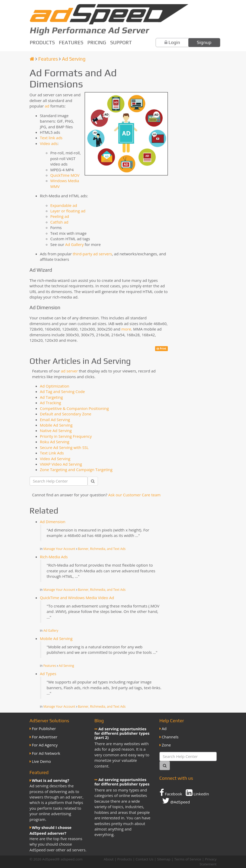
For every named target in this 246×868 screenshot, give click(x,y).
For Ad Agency (45, 745)
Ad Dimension (53, 522)
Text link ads (51, 138)
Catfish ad (59, 222)
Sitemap (164, 859)
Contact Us (144, 859)
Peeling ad (60, 216)
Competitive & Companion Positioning (74, 408)
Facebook (171, 793)
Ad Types (48, 674)
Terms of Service (188, 859)
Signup (204, 42)
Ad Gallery (74, 244)
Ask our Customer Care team (134, 495)
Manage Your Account (59, 549)
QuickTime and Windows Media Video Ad (77, 598)
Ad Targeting (51, 397)
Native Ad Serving (56, 430)
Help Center (172, 721)
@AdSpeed (176, 801)
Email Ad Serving (55, 420)
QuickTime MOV (65, 175)
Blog (99, 721)
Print (161, 349)
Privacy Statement (208, 862)
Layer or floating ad (68, 211)
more (126, 329)
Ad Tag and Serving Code (62, 391)
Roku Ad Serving (55, 442)
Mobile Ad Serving (56, 425)
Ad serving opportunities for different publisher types (122, 782)
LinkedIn (197, 793)
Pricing (97, 42)
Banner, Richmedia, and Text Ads (102, 549)
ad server (69, 371)
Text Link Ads (52, 453)
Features (71, 42)
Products (42, 42)
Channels (170, 737)
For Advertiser (45, 737)
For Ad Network (46, 753)
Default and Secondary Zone (66, 414)
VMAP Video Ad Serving (61, 464)
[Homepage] (32, 59)
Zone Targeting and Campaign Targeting (76, 470)
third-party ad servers (92, 254)
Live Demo (42, 761)
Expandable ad (64, 205)
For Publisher (44, 728)
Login (174, 42)
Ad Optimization (55, 386)
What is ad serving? (51, 780)
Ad (164, 728)
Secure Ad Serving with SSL (64, 447)
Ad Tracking (51, 403)
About (109, 859)
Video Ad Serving (55, 459)
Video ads (49, 143)
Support (121, 42)
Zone (166, 745)
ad (47, 106)
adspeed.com (72, 859)
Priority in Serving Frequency (66, 436)
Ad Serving (74, 59)
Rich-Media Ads (54, 557)
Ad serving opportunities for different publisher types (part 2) (122, 733)
